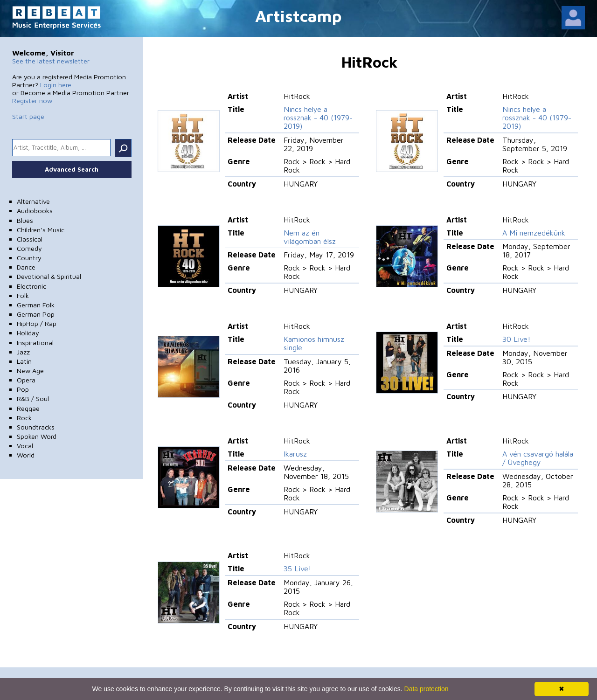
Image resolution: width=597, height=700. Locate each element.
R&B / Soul (33, 399)
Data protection (427, 689)
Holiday (28, 333)
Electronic (31, 286)
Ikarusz (295, 454)
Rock (24, 418)
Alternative (33, 201)
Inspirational (35, 343)
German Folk (36, 305)
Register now (32, 100)
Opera (26, 380)
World (26, 455)
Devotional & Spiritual (49, 276)
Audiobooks (35, 211)
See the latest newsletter (51, 61)
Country (29, 258)
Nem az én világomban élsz (310, 237)
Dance (26, 267)
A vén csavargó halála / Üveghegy (538, 458)
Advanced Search (72, 169)
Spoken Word (37, 436)
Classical (30, 239)
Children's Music (41, 230)
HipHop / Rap (37, 323)
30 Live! (516, 339)
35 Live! (297, 568)
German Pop (36, 314)
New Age (30, 371)
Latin (24, 361)
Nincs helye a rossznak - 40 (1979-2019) (318, 118)
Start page (28, 116)
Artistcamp (298, 16)
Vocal (25, 446)
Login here (56, 85)
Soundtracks (36, 427)
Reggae (28, 408)
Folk (23, 295)
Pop (23, 389)
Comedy (29, 248)
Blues (25, 220)
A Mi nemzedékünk (534, 233)
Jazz (23, 352)
